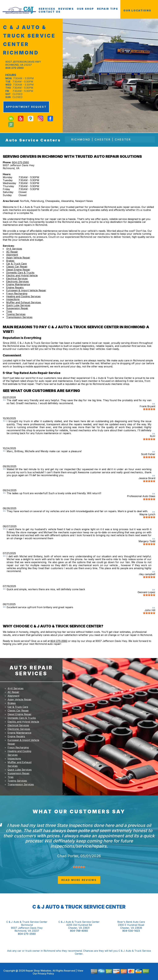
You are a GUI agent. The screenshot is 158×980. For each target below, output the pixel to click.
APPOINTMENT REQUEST (26, 107)
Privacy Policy (46, 974)
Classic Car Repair (17, 267)
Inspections (13, 299)
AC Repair (12, 252)
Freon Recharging (17, 293)
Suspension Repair (17, 308)
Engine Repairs (15, 287)
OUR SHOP (85, 9)
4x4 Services (14, 249)
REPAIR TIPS (108, 9)
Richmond (81, 140)
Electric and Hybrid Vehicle (22, 275)
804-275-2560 (15, 68)
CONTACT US (50, 12)
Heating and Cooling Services (23, 296)
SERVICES (47, 9)
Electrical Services (17, 279)
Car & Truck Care (16, 264)
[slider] (149, 409)
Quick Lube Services (18, 305)
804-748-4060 (79, 931)
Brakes (10, 261)
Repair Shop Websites (38, 971)
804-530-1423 (131, 931)
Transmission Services (19, 317)
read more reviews (79, 880)
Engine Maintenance (18, 284)
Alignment (12, 255)
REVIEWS (66, 9)
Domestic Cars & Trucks (20, 273)
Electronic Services (17, 281)
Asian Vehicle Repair (18, 258)
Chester (103, 140)
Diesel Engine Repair (18, 270)
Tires (9, 311)
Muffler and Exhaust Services (24, 302)
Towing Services (16, 314)
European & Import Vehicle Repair (26, 290)
